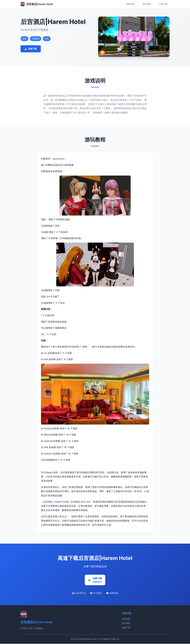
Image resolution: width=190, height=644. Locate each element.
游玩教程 (147, 4)
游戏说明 (130, 4)
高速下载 (163, 4)
